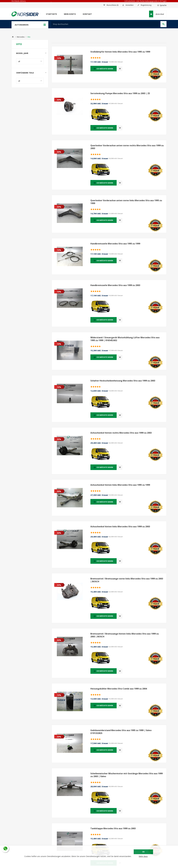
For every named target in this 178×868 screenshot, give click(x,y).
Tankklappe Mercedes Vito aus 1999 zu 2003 (113, 828)
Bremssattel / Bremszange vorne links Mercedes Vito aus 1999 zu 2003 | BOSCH (127, 580)
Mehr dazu (143, 856)
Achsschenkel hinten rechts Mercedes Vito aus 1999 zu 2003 (121, 433)
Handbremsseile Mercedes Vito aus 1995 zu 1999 (115, 244)
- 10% (58, 58)
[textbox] (105, 24)
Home (13, 37)
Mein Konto (70, 14)
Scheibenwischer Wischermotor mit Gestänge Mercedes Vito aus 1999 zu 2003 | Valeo (127, 775)
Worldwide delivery (19, 1)
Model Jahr (22, 53)
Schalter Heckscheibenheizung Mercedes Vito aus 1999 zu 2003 (123, 381)
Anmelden (130, 5)
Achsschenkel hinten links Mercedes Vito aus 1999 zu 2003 (120, 527)
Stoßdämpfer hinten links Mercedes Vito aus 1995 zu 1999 (120, 52)
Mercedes (21, 37)
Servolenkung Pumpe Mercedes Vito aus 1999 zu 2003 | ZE (120, 93)
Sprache (163, 5)
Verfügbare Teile (25, 73)
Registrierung (146, 5)
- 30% (58, 100)
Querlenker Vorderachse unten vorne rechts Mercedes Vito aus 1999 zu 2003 (127, 147)
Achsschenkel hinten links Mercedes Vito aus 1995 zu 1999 (120, 485)
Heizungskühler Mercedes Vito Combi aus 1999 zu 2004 (119, 689)
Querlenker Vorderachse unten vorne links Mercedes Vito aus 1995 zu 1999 (126, 202)
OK (143, 852)
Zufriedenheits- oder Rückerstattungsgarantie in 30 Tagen (145, 1)
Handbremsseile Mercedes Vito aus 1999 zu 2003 (115, 285)
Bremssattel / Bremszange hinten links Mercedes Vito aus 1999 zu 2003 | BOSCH (125, 635)
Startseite (51, 14)
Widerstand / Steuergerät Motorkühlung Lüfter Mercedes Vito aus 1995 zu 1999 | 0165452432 (125, 339)
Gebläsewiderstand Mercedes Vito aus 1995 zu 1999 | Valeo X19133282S (121, 732)
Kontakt (87, 14)
